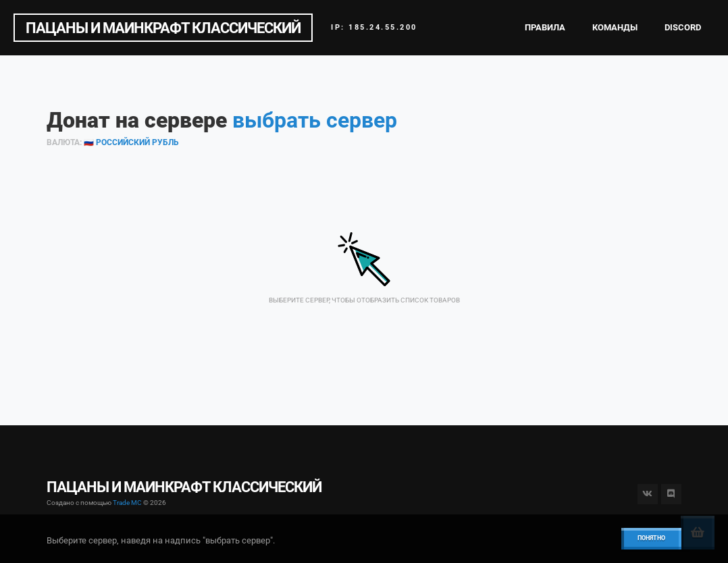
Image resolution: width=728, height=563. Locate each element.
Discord (683, 27)
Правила (545, 27)
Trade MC (127, 503)
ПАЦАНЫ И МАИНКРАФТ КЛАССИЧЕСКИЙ (163, 28)
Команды (615, 27)
